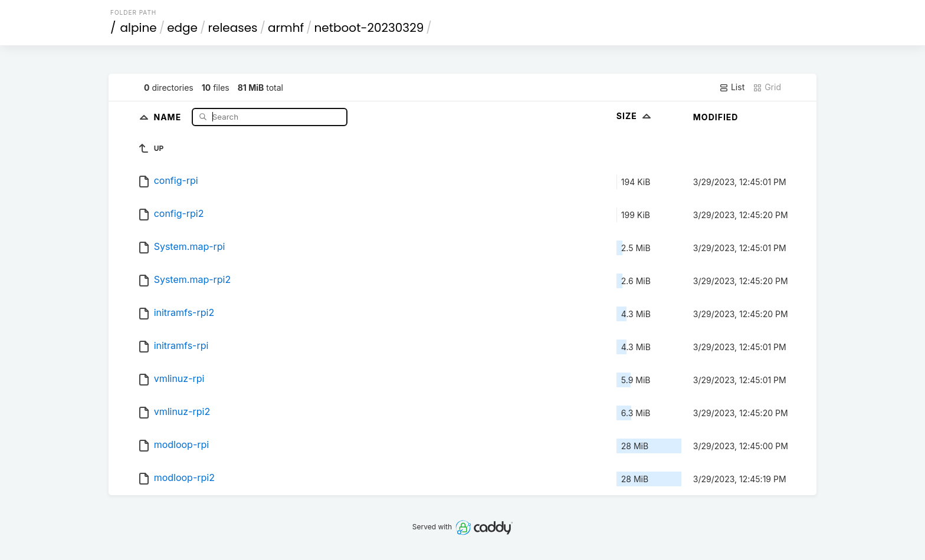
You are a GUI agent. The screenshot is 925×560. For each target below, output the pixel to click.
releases (233, 28)
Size (635, 116)
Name (168, 116)
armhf (286, 28)
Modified (716, 117)
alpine (139, 28)
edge (182, 28)
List (732, 87)
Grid (767, 87)
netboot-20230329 (369, 28)
